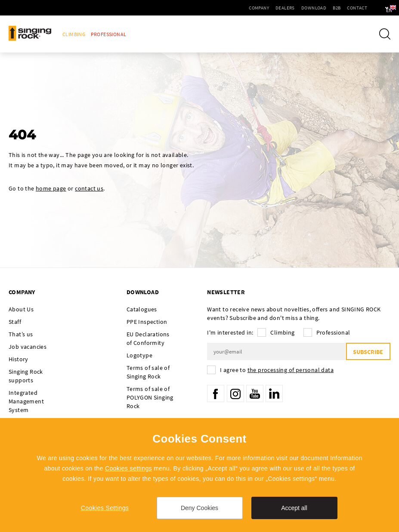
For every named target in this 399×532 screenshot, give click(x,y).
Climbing (74, 34)
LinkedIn (274, 394)
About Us (21, 309)
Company (234, 8)
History (19, 359)
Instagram (235, 394)
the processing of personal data (291, 370)
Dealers (261, 8)
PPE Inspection (147, 322)
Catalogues (142, 309)
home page (51, 188)
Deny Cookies (199, 508)
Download (289, 8)
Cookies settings (128, 468)
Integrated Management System (26, 401)
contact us (89, 188)
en (378, 8)
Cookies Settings (105, 508)
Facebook (216, 394)
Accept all (294, 508)
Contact (332, 8)
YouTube (255, 394)
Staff (15, 322)
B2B (312, 8)
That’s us (21, 334)
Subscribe (368, 352)
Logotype (139, 355)
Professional (109, 34)
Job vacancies (28, 347)
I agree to (277, 370)
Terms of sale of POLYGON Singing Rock (150, 397)
